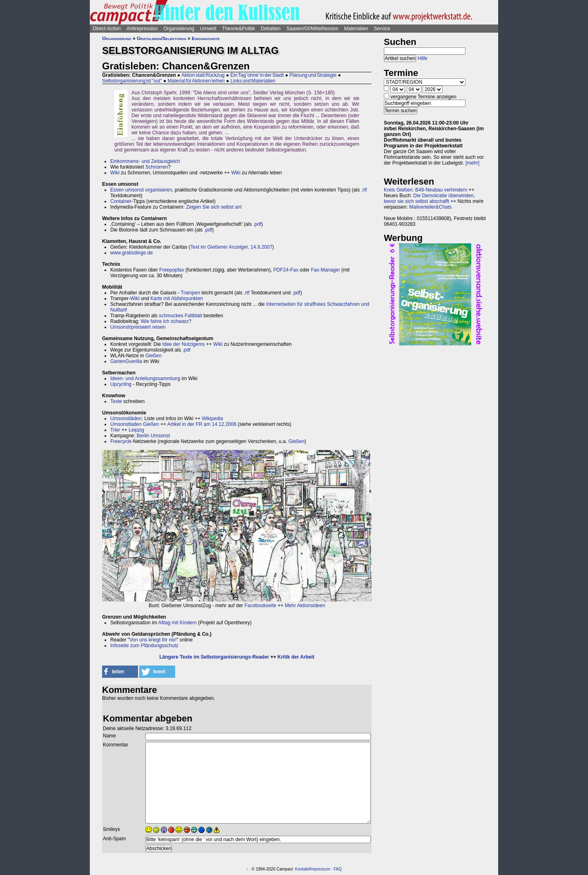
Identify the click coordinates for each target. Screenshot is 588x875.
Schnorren (157, 167)
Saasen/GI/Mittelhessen (312, 29)
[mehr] (472, 163)
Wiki (115, 173)
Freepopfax (172, 270)
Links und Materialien (253, 81)
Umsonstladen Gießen (135, 424)
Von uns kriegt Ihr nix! (153, 640)
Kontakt (302, 869)
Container (121, 201)
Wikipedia (212, 419)
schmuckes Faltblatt (180, 316)
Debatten (271, 29)
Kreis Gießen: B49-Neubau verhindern (425, 190)
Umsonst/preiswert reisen (138, 327)
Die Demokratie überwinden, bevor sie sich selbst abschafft (429, 198)
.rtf (364, 190)
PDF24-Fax (286, 270)
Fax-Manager (325, 270)
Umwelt (208, 29)
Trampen (191, 293)
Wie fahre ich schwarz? (166, 321)
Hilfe (423, 58)
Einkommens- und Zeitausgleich (145, 161)
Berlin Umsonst (153, 436)
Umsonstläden (126, 419)
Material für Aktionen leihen (196, 81)
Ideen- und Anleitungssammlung (145, 378)
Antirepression (142, 29)
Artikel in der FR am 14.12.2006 (202, 424)
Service (382, 29)
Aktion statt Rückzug (203, 75)
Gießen (153, 356)
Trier (115, 430)
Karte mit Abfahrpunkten (177, 298)
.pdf (257, 224)
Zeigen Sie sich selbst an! (214, 207)
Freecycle (121, 441)
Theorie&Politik (239, 29)
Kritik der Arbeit (296, 657)
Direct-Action (107, 29)
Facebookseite (261, 606)
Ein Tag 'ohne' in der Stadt (257, 75)
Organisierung (179, 29)
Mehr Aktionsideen (305, 606)
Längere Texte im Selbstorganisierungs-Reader (214, 657)
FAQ (338, 869)
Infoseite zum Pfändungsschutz (144, 646)
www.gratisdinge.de (131, 253)
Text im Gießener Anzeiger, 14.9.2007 (231, 247)
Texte (116, 401)
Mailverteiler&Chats (430, 207)
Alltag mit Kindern (177, 623)
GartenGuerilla (126, 361)
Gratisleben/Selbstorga (161, 38)
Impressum (320, 869)
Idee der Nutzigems (183, 344)
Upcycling (121, 384)
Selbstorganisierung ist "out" (132, 81)
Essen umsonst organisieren (141, 190)
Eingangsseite (206, 38)
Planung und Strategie (313, 75)
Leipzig (136, 430)
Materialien (356, 29)
